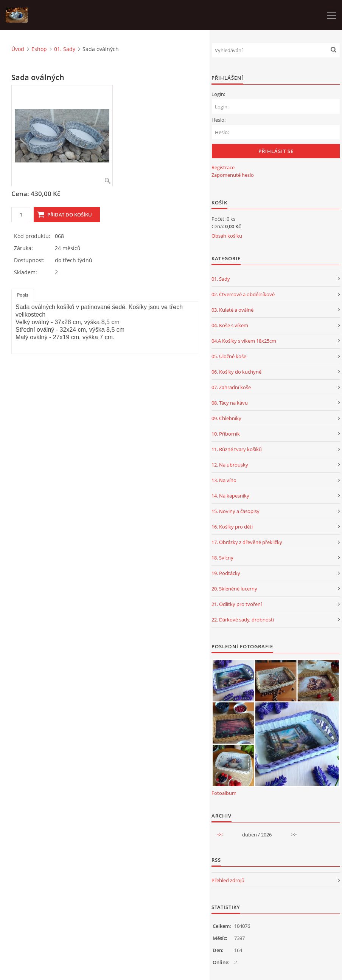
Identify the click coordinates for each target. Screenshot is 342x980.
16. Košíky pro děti (232, 527)
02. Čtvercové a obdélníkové (243, 294)
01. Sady (65, 49)
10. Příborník (226, 434)
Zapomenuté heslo (233, 175)
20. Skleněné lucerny (234, 589)
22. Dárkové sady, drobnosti (243, 620)
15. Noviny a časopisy (236, 511)
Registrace (223, 167)
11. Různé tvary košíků (237, 449)
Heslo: (218, 120)
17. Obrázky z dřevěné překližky (247, 542)
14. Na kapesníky (230, 496)
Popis (23, 295)
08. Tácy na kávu (230, 403)
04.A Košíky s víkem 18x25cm (244, 341)
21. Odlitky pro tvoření (237, 604)
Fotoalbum (224, 793)
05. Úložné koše (229, 356)
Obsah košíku (227, 236)
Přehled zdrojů (228, 880)
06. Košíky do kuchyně (236, 372)
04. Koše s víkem (230, 325)
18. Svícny (222, 558)
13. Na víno (224, 480)
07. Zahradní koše (231, 387)
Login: (218, 94)
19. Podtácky (226, 573)
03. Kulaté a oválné (232, 310)
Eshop (39, 49)
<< (220, 835)
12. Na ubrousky (230, 465)
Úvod (18, 49)
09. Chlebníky (226, 418)
